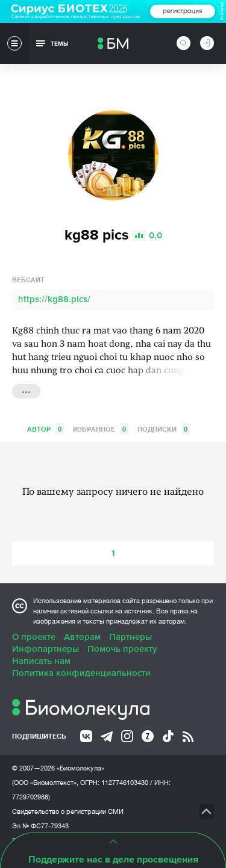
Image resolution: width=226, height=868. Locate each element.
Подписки (164, 429)
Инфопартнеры (46, 649)
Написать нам (41, 661)
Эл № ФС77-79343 (40, 826)
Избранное (101, 429)
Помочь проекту (122, 649)
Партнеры (130, 637)
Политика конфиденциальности (81, 673)
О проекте (34, 637)
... (26, 390)
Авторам (82, 637)
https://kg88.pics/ (54, 299)
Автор (46, 429)
